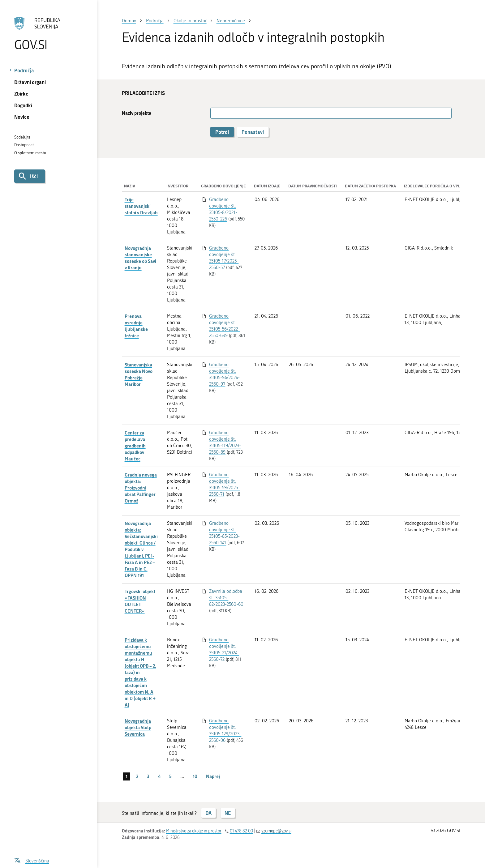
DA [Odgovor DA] (208, 813)
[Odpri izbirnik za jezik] (32, 860)
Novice (22, 117)
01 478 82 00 (241, 831)
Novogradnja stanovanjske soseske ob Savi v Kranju (140, 258)
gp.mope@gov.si (276, 831)
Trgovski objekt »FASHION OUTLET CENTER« (140, 601)
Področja (24, 70)
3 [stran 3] (148, 776)
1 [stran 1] (127, 776)
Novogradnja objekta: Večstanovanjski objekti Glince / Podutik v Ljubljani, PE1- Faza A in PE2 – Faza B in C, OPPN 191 (141, 549)
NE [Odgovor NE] (228, 813)
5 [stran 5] (170, 776)
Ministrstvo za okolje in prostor (194, 831)
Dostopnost (24, 145)
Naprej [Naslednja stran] (213, 776)
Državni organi (30, 82)
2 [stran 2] (137, 776)
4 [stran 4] (159, 776)
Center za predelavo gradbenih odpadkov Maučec (135, 446)
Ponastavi (253, 132)
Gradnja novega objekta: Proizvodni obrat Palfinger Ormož (141, 488)
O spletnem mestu (30, 153)
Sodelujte (22, 137)
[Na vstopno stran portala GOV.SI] (48, 34)
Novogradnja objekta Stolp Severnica (138, 727)
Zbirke (21, 94)
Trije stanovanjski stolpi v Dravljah (141, 206)
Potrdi (222, 132)
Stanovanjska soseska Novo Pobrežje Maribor (139, 374)
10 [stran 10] (195, 776)
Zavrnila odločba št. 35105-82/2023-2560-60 (226, 598)
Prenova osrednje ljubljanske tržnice (136, 326)
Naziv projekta (137, 113)
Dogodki (23, 105)
